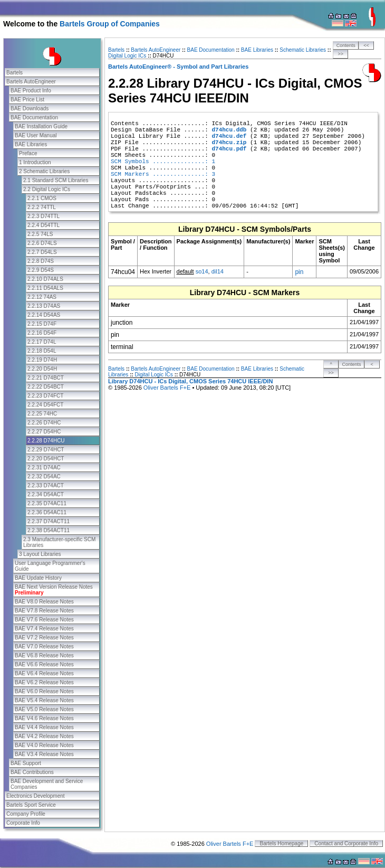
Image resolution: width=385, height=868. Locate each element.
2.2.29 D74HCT (46, 450)
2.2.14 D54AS (44, 315)
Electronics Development (36, 796)
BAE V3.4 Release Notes (44, 754)
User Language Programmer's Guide (50, 566)
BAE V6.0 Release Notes (44, 691)
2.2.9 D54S (41, 270)
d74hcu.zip (229, 143)
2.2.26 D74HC (44, 423)
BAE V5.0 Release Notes (44, 709)
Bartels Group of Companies (110, 24)
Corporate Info (23, 823)
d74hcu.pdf (229, 149)
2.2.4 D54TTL (44, 225)
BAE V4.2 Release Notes (44, 736)
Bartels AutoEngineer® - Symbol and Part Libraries (178, 67)
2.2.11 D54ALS (45, 288)
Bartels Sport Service (31, 805)
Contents (346, 45)
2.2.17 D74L (42, 342)
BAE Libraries (31, 144)
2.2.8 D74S (41, 261)
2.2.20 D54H (42, 369)
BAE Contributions (32, 772)
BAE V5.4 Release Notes (44, 700)
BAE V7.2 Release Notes (44, 638)
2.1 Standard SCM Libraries (56, 180)
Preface (28, 153)
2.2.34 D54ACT (46, 494)
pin (299, 272)
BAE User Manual (36, 135)
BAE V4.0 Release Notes (44, 745)
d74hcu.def (229, 136)
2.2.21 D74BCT (46, 378)
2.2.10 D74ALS (45, 279)
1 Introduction (35, 162)
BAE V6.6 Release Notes (44, 664)
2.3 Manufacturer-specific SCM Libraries (59, 542)
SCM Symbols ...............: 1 (163, 162)
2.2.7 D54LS (42, 252)
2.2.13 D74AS (44, 306)
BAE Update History (38, 578)
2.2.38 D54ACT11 (49, 530)
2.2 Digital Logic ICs (47, 189)
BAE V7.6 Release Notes (44, 620)
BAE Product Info (31, 91)
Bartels (15, 73)
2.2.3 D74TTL (44, 216)
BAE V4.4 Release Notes (44, 727)
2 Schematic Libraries (44, 171)
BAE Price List (27, 100)
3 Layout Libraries (40, 554)
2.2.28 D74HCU (46, 441)
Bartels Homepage (281, 843)
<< (366, 45)
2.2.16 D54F (42, 333)
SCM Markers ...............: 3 (163, 174)
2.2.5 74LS (40, 234)
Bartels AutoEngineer (31, 82)
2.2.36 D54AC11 (47, 512)
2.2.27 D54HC (44, 432)
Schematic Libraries (303, 50)
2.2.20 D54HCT (46, 459)
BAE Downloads (30, 108)
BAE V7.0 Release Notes (44, 647)
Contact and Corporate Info (346, 843)
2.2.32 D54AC (44, 477)
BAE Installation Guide (41, 126)
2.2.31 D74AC (44, 468)
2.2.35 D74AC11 (47, 503)
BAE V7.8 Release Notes (44, 611)
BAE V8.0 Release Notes (44, 602)
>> (341, 54)
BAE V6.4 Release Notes (44, 673)
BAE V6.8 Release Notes (44, 655)
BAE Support (26, 763)
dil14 (218, 271)
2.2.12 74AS (42, 297)
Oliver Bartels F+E (167, 388)
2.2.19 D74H (42, 360)
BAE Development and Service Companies (47, 784)
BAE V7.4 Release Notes (44, 629)
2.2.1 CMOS (42, 198)
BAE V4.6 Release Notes (44, 718)
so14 (202, 271)
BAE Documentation (34, 117)
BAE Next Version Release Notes (54, 590)
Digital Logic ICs (127, 56)
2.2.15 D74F (42, 324)
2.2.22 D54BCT (46, 387)
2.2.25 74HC (42, 414)
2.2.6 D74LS (42, 243)
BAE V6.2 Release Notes (44, 682)
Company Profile (26, 814)
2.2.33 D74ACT (46, 485)
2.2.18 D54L (42, 351)
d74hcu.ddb (229, 130)
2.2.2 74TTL (42, 207)
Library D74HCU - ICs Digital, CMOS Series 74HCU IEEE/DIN (190, 381)
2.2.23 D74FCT (45, 396)
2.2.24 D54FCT (45, 405)
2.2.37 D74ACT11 (49, 521)
